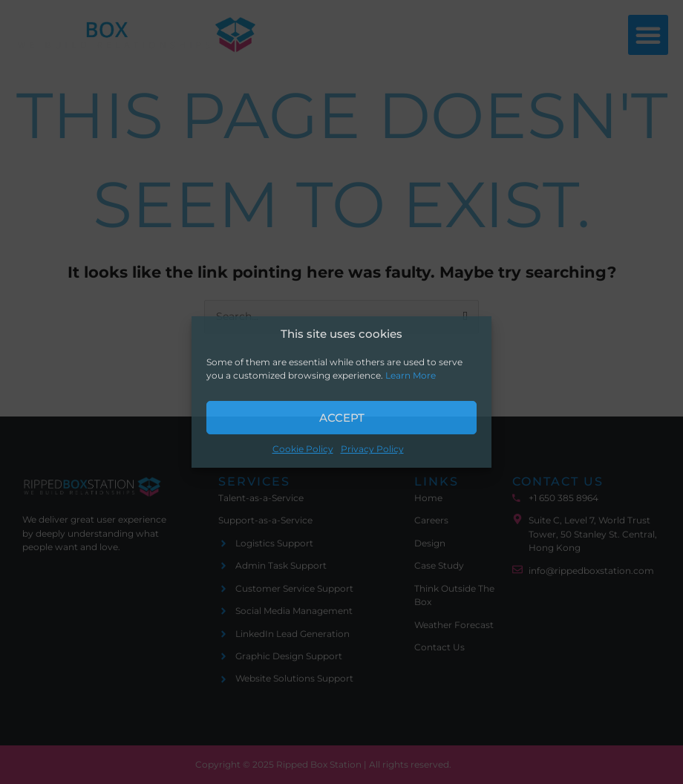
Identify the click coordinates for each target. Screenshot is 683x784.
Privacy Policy (372, 450)
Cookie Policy (303, 450)
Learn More (411, 376)
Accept (342, 418)
